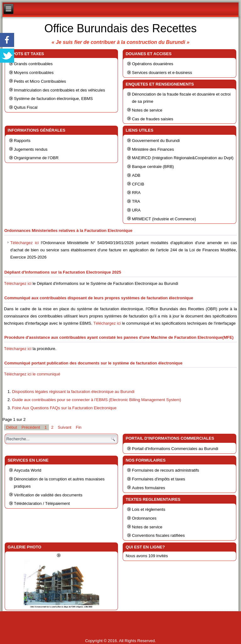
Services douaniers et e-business (162, 73)
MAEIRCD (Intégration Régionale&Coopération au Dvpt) (183, 158)
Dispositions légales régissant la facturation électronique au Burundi (73, 392)
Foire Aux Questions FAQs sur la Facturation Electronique (64, 408)
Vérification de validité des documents (48, 495)
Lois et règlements (148, 509)
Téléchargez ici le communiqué (32, 374)
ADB (136, 175)
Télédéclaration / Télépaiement (42, 503)
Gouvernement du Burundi (156, 141)
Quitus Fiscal (26, 107)
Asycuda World (27, 470)
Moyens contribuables (34, 73)
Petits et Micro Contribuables (40, 81)
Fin (78, 427)
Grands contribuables (33, 64)
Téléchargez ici (25, 243)
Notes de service (147, 110)
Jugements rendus (31, 149)
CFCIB (138, 184)
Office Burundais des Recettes (120, 28)
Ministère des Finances (153, 149)
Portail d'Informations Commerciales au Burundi (175, 449)
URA (136, 210)
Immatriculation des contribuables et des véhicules (59, 90)
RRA (136, 193)
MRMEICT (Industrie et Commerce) (164, 219)
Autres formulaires (148, 488)
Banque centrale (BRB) (153, 167)
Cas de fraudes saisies (153, 119)
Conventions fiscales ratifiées (158, 535)
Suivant (64, 427)
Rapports (22, 141)
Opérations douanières (153, 64)
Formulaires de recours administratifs (165, 470)
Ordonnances (144, 518)
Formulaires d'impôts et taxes (158, 479)
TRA (136, 201)
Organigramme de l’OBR (36, 158)
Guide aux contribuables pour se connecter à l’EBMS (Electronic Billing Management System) (96, 400)
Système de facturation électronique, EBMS (53, 99)
